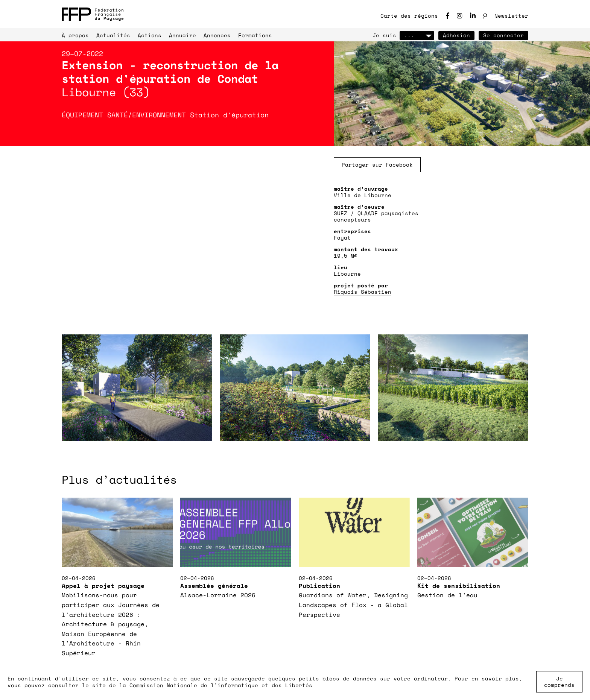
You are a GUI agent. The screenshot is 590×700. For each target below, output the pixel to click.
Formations (255, 35)
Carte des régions (409, 16)
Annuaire (182, 35)
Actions (150, 35)
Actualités (113, 35)
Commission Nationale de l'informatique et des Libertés (221, 685)
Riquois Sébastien (363, 292)
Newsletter (511, 16)
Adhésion (456, 35)
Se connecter (503, 35)
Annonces (217, 35)
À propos (75, 35)
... (417, 35)
